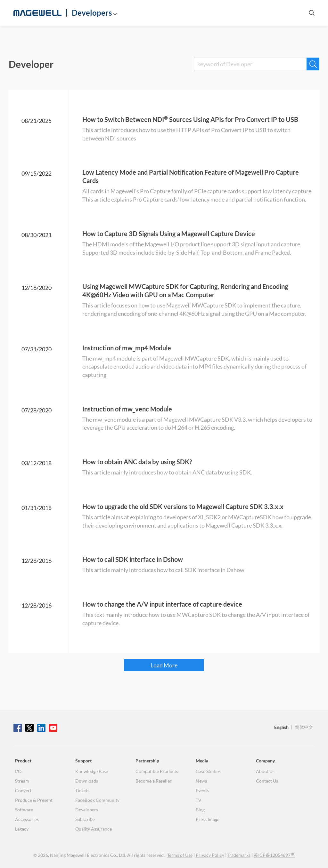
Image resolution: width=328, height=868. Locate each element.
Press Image (208, 819)
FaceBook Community (97, 800)
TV (199, 800)
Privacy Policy (210, 855)
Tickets (82, 790)
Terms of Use (180, 855)
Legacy (22, 829)
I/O (18, 771)
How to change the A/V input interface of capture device (162, 604)
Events (202, 790)
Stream (22, 781)
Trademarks (239, 855)
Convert (23, 790)
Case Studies (208, 771)
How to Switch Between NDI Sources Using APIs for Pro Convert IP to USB (190, 119)
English (281, 727)
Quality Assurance (94, 829)
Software (24, 810)
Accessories (27, 819)
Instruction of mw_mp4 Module (127, 348)
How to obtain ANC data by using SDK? (137, 462)
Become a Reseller (154, 781)
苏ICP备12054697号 (274, 855)
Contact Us (267, 781)
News (201, 781)
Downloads (87, 781)
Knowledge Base (92, 771)
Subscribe (85, 819)
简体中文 (304, 727)
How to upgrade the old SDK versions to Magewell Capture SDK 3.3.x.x (183, 506)
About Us (265, 771)
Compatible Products (157, 771)
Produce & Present (34, 800)
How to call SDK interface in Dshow (133, 559)
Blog (200, 810)
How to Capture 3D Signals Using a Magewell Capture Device (169, 234)
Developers (92, 13)
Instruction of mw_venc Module (127, 409)
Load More (164, 665)
